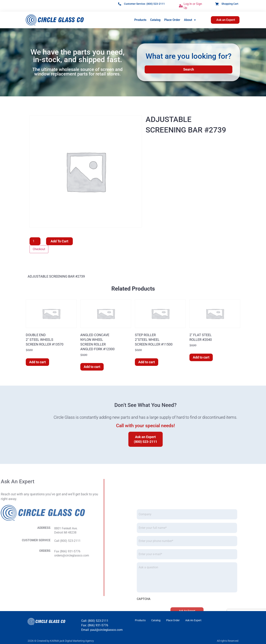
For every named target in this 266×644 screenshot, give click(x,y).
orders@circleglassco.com (24, 555)
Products (140, 20)
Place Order (172, 20)
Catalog (155, 20)
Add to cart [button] (37, 362)
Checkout (39, 249)
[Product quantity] (35, 241)
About (190, 20)
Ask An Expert (193, 620)
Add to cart (59, 241)
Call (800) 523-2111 (20, 541)
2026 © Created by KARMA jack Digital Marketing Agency (61, 641)
